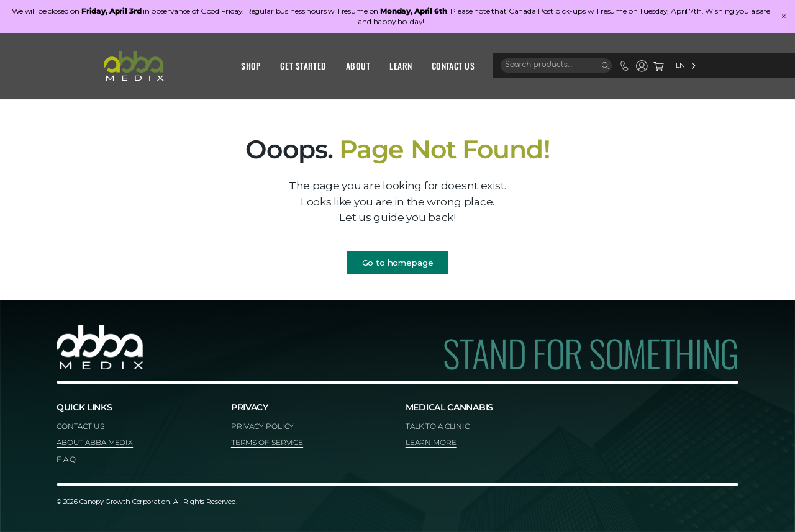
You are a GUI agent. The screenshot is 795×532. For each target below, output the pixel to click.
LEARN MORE (431, 442)
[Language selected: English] (686, 65)
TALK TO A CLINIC (438, 426)
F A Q (66, 459)
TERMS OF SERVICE (267, 442)
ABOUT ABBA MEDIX (95, 442)
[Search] (606, 66)
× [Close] (784, 16)
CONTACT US (80, 426)
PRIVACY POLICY (263, 426)
